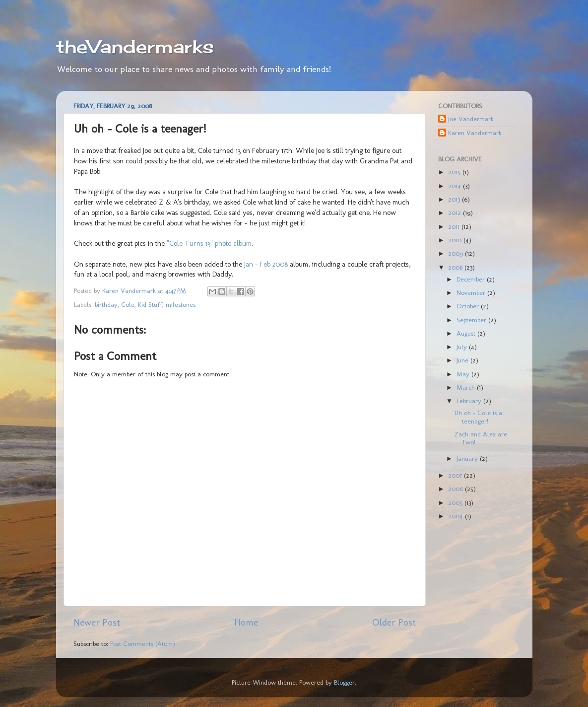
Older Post (394, 622)
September (472, 320)
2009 (457, 253)
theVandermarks (135, 47)
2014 (456, 186)
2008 (456, 267)
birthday (106, 304)
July (463, 347)
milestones (181, 304)
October (469, 306)
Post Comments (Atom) (143, 643)
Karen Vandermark (475, 133)
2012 (456, 212)
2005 (456, 502)
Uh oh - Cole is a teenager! (478, 417)
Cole (128, 304)
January (468, 458)
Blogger (344, 682)
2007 (456, 475)
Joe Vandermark (471, 119)
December (472, 279)
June (463, 360)
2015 (455, 172)
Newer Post (97, 622)
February (470, 401)
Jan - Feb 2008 (266, 264)
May (464, 374)
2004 (457, 516)
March (467, 387)
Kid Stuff (150, 304)
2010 (456, 240)
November (472, 292)
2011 (455, 226)
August (467, 333)
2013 (455, 199)
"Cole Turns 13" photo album (209, 243)
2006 (457, 489)
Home (246, 622)
